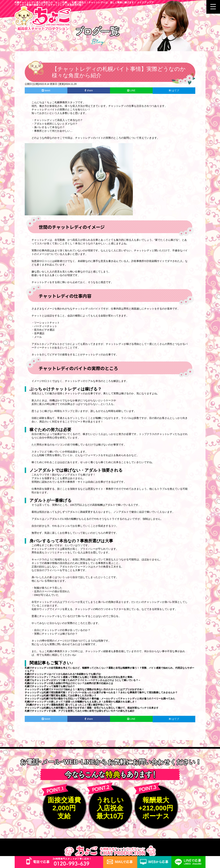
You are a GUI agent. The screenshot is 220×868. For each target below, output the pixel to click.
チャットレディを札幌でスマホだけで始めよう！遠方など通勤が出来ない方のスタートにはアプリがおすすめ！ (84, 689)
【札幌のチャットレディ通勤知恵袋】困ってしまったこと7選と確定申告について (68, 705)
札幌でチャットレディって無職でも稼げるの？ (50, 686)
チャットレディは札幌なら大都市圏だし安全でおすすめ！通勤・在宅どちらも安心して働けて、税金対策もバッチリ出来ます (92, 708)
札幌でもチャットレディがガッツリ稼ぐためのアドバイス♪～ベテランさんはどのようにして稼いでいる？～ (83, 680)
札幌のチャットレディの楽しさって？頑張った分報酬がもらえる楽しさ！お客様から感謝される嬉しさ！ (81, 702)
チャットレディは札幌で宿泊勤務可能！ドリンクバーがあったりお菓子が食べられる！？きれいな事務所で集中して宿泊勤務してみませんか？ (101, 692)
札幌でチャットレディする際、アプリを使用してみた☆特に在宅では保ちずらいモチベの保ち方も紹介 (80, 711)
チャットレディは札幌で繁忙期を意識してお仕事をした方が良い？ (61, 695)
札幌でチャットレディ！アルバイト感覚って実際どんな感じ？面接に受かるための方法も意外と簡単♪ (79, 677)
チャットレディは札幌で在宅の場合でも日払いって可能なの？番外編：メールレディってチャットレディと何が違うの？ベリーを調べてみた (100, 699)
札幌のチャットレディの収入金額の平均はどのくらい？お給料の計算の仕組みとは (69, 683)
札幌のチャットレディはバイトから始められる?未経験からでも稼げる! (63, 674)
